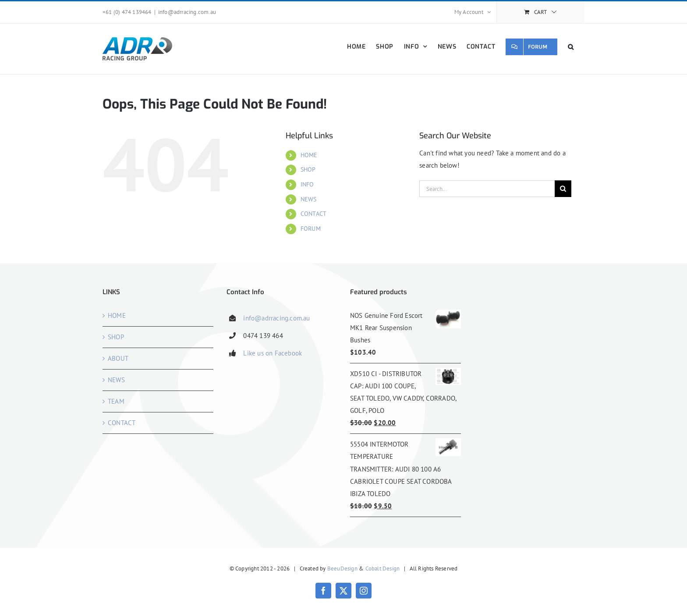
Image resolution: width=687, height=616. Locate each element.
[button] (571, 47)
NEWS (309, 199)
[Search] (563, 189)
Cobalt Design (383, 568)
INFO (307, 184)
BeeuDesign (342, 568)
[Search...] (487, 189)
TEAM (116, 401)
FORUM (311, 229)
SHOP (308, 169)
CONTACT (313, 214)
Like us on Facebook (273, 353)
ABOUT (118, 358)
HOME (309, 155)
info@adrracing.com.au (187, 12)
